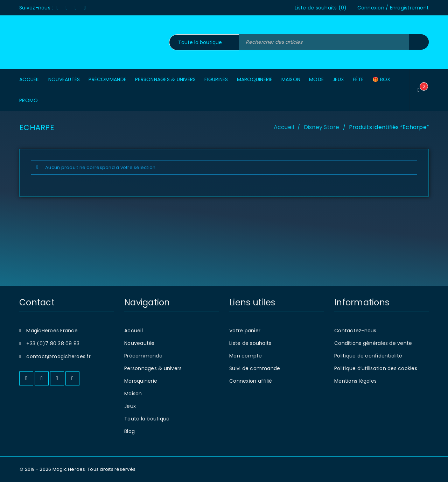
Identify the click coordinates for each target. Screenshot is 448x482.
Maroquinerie (141, 381)
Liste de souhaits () (321, 8)
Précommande (143, 356)
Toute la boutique (147, 419)
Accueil (284, 127)
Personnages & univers (153, 368)
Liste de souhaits (250, 343)
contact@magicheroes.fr (58, 356)
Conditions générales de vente (373, 343)
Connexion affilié (251, 381)
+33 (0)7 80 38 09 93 (53, 343)
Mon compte (246, 356)
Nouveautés (139, 343)
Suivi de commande (255, 368)
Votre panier (245, 331)
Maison (133, 394)
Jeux (130, 406)
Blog (129, 431)
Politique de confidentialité (368, 356)
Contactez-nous (355, 331)
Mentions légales (355, 381)
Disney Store (322, 127)
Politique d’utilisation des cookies (376, 368)
